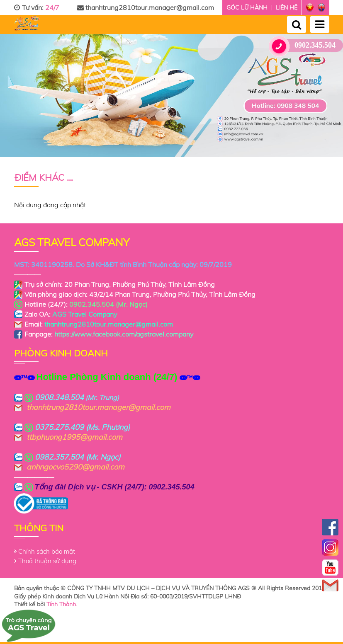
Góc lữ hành (247, 7)
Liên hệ (287, 7)
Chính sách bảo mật (47, 551)
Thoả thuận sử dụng (47, 561)
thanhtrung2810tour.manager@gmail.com (146, 7)
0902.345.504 (305, 45)
